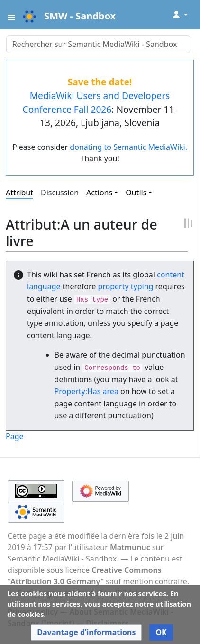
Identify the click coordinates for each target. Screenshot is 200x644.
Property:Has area (86, 391)
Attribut (19, 193)
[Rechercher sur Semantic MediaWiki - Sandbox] (98, 44)
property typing (125, 286)
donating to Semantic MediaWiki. (128, 147)
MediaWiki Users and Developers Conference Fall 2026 (96, 102)
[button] (86, 632)
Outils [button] (136, 193)
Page (15, 436)
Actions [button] (99, 193)
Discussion (60, 193)
